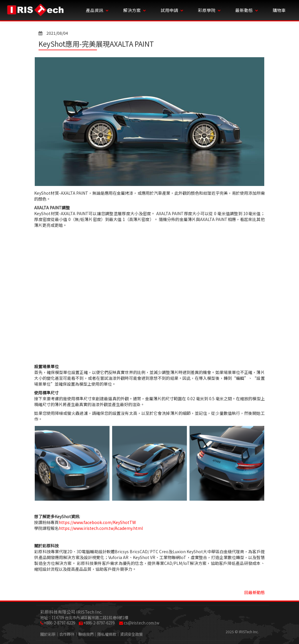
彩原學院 (209, 10)
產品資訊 (97, 10)
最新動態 (247, 10)
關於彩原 (48, 634)
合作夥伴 (67, 634)
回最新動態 (255, 592)
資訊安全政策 (131, 634)
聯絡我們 (86, 634)
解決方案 (135, 10)
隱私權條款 (107, 634)
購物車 (279, 10)
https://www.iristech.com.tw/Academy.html (101, 528)
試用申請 (172, 10)
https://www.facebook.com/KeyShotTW (97, 522)
